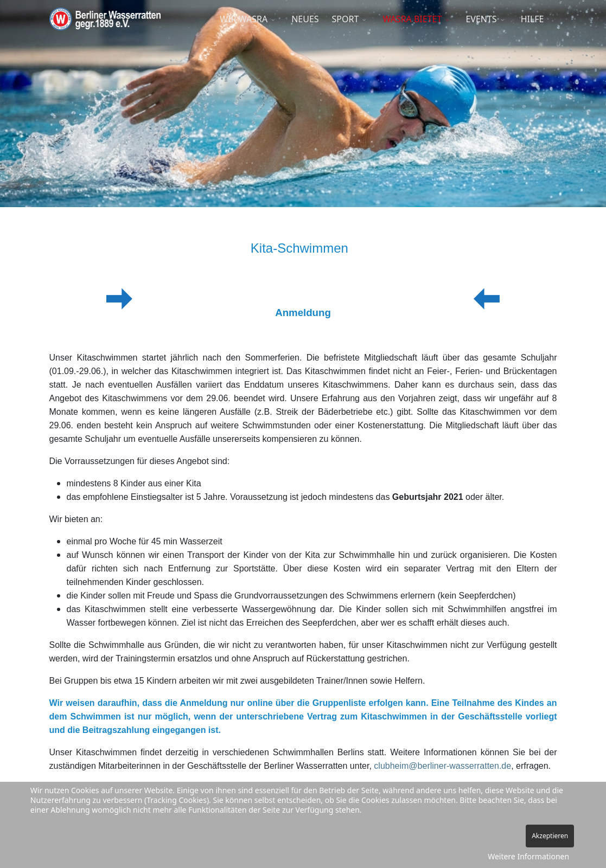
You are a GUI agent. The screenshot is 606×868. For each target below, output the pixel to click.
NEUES (305, 19)
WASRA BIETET (412, 19)
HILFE (532, 19)
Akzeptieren (550, 836)
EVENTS (481, 19)
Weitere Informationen (528, 856)
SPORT (346, 19)
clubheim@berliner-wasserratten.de (442, 766)
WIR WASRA (244, 19)
